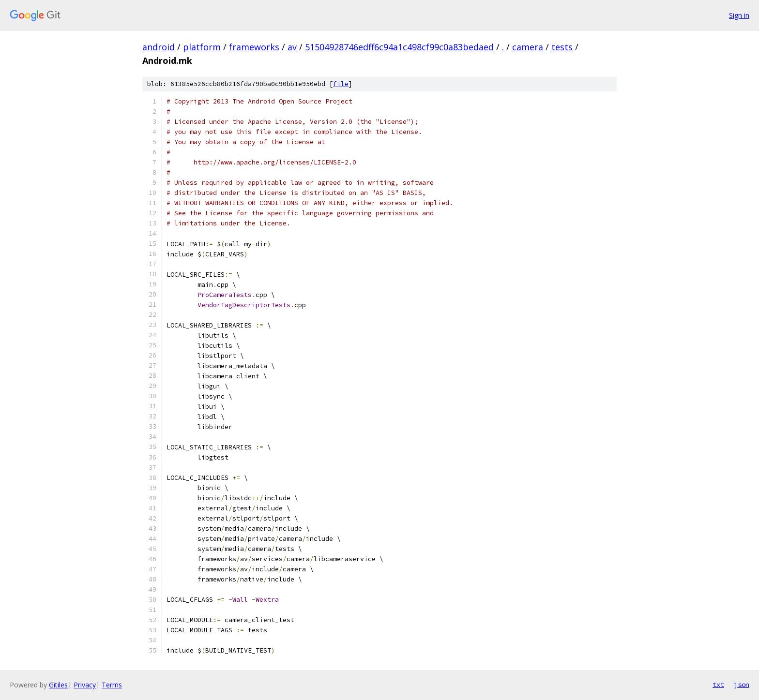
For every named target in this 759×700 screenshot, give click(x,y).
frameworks (254, 47)
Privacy (85, 685)
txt (718, 685)
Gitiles (58, 685)
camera (528, 47)
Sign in (739, 15)
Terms (112, 685)
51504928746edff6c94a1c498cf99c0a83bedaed (399, 47)
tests (562, 47)
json (742, 685)
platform (202, 47)
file (341, 84)
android (159, 47)
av (292, 47)
